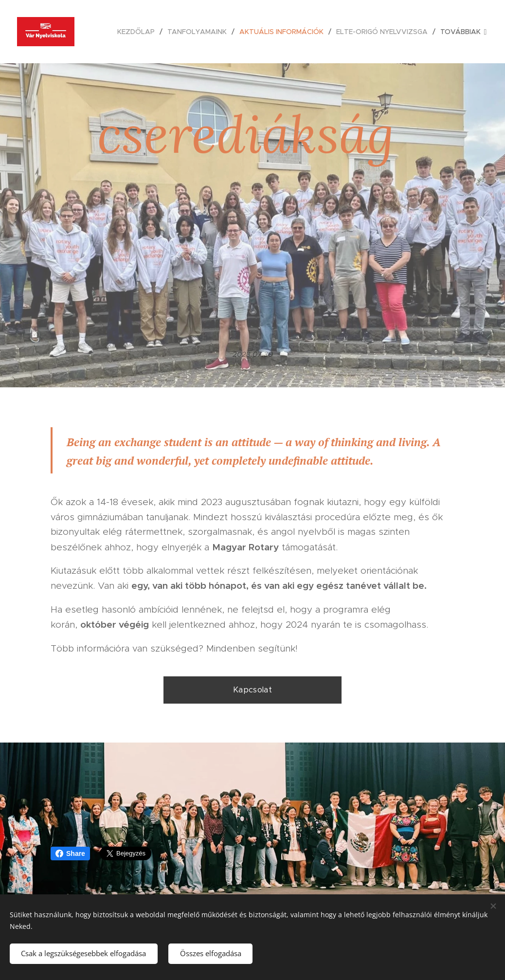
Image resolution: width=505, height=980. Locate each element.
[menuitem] (139, 32)
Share (70, 853)
